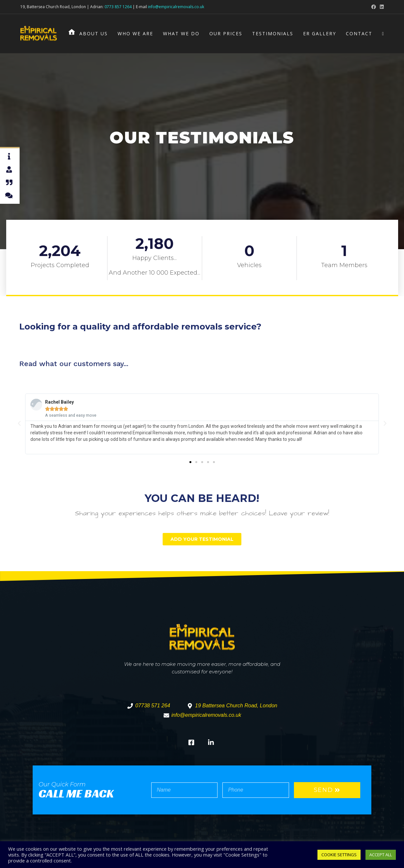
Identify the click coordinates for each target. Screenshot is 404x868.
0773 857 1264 (118, 7)
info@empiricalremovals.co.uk (176, 7)
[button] (190, 462)
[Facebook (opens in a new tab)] (374, 7)
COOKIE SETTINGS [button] (339, 855)
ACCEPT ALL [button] (381, 855)
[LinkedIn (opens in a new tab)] (381, 7)
